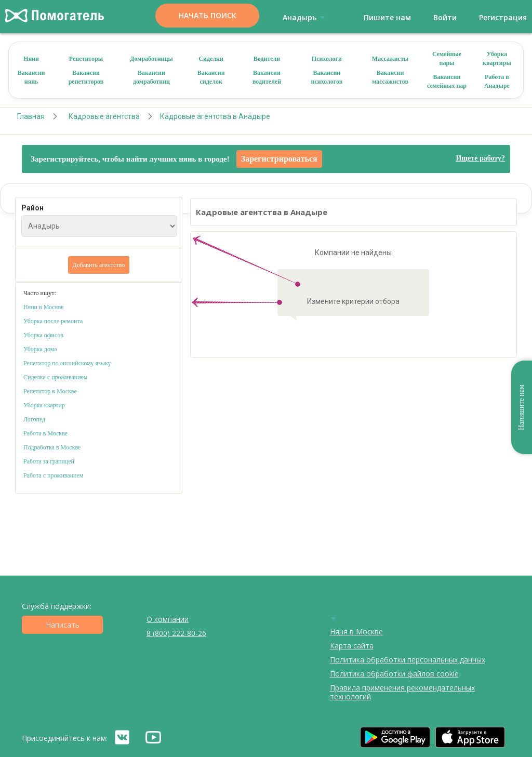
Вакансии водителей (267, 77)
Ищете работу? (480, 158)
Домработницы (151, 59)
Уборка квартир (44, 405)
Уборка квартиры (497, 58)
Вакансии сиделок (211, 77)
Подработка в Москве (52, 447)
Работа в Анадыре (497, 81)
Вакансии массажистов (390, 77)
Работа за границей (49, 461)
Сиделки (211, 59)
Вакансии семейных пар (447, 81)
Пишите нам (387, 17)
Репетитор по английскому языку (67, 363)
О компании (168, 619)
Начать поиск (208, 15)
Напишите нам (521, 407)
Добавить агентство (99, 265)
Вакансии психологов (327, 77)
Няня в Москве (356, 632)
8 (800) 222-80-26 (176, 633)
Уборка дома (40, 349)
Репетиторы (86, 59)
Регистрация (503, 17)
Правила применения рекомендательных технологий (402, 692)
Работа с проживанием (53, 475)
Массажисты (390, 59)
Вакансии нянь (31, 77)
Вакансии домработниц (151, 77)
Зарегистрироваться (279, 159)
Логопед (34, 419)
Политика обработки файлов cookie (394, 674)
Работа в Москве (45, 433)
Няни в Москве (43, 307)
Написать (63, 625)
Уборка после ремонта (53, 321)
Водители (267, 59)
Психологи (327, 59)
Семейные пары (447, 58)
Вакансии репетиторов (86, 77)
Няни (31, 59)
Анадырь (306, 17)
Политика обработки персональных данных (408, 660)
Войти (445, 17)
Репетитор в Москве (50, 391)
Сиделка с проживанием (56, 377)
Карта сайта (352, 646)
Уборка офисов (43, 335)
